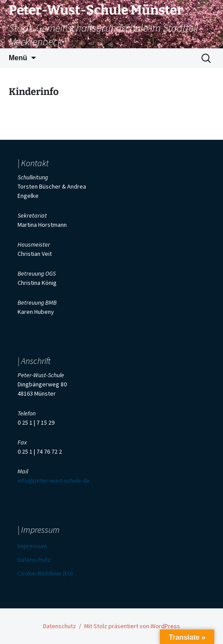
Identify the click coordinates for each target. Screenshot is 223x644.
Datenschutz (34, 560)
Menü (18, 58)
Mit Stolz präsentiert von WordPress (132, 626)
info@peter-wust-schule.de (54, 480)
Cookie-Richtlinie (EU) (45, 573)
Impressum (32, 546)
